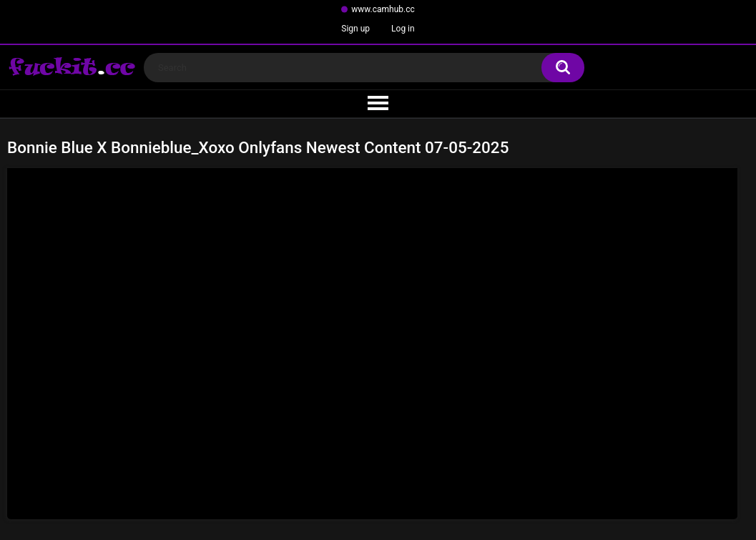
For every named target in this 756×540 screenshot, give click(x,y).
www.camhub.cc (383, 9)
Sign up (355, 29)
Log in (403, 29)
